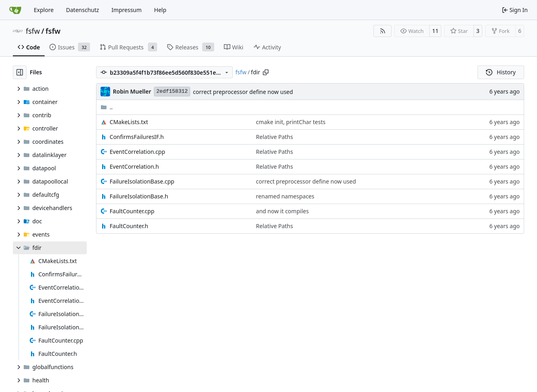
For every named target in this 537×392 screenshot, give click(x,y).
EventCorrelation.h (134, 166)
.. (107, 107)
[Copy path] (266, 72)
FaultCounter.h (129, 226)
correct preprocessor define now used (243, 92)
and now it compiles (282, 211)
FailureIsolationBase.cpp (142, 181)
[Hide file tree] (20, 72)
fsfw (33, 31)
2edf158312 (172, 91)
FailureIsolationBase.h (139, 196)
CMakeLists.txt (129, 122)
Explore (44, 10)
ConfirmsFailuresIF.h (137, 137)
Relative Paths (275, 137)
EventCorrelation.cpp (137, 152)
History (501, 72)
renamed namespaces (285, 196)
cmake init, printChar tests (291, 122)
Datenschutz (82, 10)
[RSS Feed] (383, 31)
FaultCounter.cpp (132, 211)
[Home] (15, 10)
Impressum (126, 10)
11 (435, 31)
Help (160, 10)
